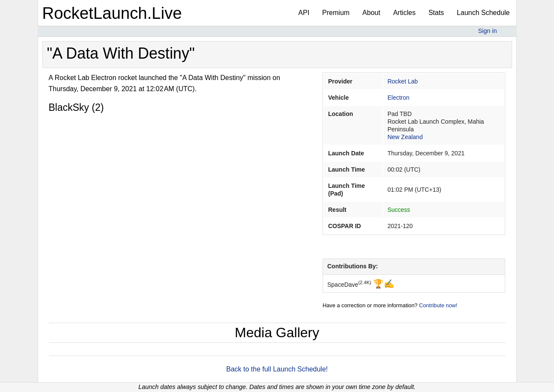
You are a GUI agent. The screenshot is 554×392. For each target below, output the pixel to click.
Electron (398, 98)
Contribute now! (438, 305)
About (371, 13)
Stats (436, 13)
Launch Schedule (483, 13)
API (304, 13)
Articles (404, 13)
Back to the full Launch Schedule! (277, 369)
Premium (336, 13)
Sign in (487, 31)
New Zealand (405, 137)
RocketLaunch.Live (112, 13)
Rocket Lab (403, 81)
